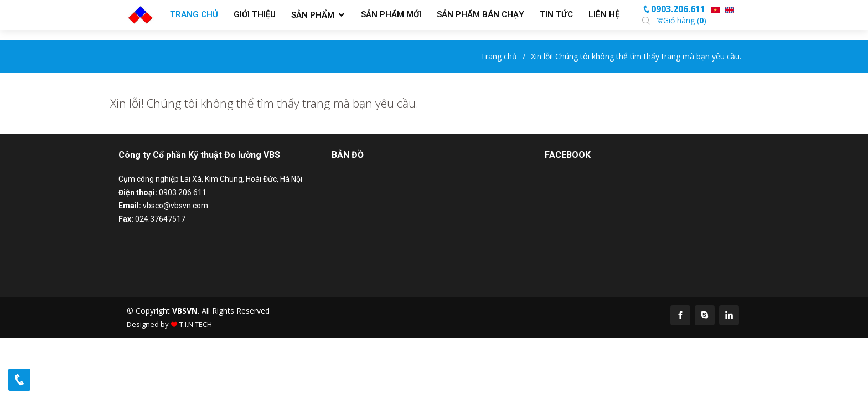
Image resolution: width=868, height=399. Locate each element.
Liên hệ (604, 14)
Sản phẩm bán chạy (480, 14)
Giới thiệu (255, 14)
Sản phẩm (313, 15)
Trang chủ (194, 14)
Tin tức (556, 14)
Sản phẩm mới (391, 14)
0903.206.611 (674, 9)
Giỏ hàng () (681, 21)
